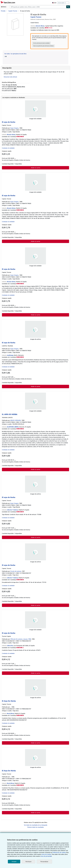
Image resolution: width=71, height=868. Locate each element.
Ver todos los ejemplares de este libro (15, 54)
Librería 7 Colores (12, 510)
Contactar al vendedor (8, 148)
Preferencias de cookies (59, 852)
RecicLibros (10, 714)
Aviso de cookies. (47, 854)
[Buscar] (68, 7)
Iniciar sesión (61, 3)
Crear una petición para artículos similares (43, 46)
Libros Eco (10, 646)
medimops (10, 355)
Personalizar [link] (44, 861)
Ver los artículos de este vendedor (41, 43)
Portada (3, 11)
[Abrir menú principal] (4, 7)
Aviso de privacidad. (46, 856)
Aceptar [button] (14, 862)
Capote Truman (13, 11)
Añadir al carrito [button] (35, 168)
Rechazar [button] (28, 862)
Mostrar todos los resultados (36, 827)
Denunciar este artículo (10, 77)
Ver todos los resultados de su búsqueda (36, 825)
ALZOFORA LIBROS (13, 427)
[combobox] (38, 7)
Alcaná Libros (11, 135)
